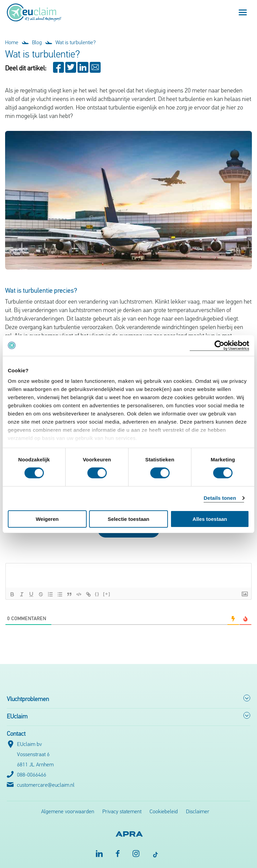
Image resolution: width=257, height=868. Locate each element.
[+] (107, 594)
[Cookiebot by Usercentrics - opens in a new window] (219, 345)
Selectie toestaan (129, 519)
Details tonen (220, 498)
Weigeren (47, 519)
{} (97, 594)
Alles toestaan (210, 519)
